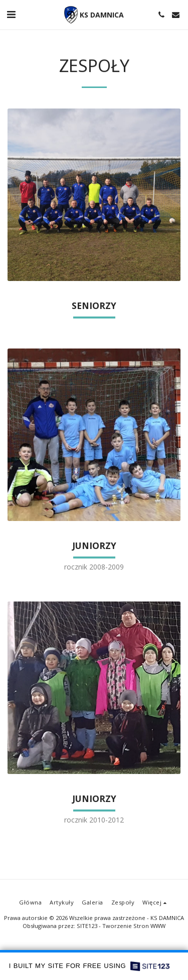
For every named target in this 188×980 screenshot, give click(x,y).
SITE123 (87, 926)
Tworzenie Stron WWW (134, 926)
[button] (11, 14)
